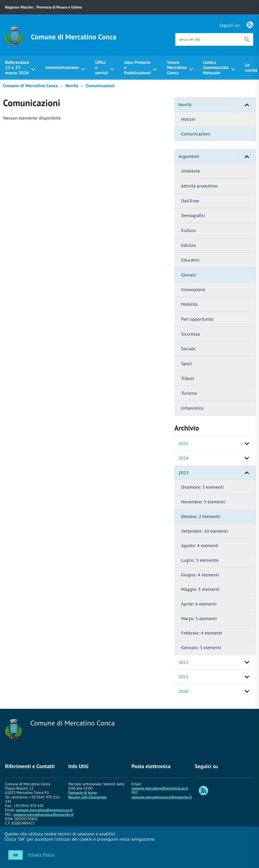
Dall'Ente (190, 201)
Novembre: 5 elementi (203, 502)
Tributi (188, 378)
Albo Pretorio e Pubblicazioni (137, 67)
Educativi (190, 260)
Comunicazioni (100, 86)
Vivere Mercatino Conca (177, 67)
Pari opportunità (197, 319)
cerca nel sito (190, 39)
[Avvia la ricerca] (247, 39)
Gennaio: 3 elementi (201, 648)
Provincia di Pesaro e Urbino (59, 7)
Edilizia (188, 245)
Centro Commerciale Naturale (216, 67)
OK (16, 855)
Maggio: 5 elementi (200, 589)
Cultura (188, 230)
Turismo (189, 393)
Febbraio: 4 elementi (202, 633)
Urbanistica (192, 408)
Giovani (189, 275)
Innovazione (193, 289)
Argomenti (217, 157)
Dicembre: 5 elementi (202, 487)
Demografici (193, 215)
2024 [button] (183, 458)
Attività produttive (199, 186)
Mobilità (189, 304)
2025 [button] (183, 443)
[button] (247, 105)
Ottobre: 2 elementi (201, 516)
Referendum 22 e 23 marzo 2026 (17, 67)
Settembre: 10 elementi (204, 531)
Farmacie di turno (83, 793)
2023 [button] (183, 473)
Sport (187, 363)
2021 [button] (183, 677)
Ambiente (191, 171)
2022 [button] (183, 662)
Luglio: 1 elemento (200, 560)
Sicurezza (190, 334)
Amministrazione (62, 67)
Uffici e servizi (102, 67)
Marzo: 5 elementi (199, 618)
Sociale (188, 349)
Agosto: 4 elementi (200, 545)
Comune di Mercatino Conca (74, 37)
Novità (72, 86)
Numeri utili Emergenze (87, 797)
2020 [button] (183, 691)
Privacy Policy (41, 854)
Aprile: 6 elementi (199, 604)
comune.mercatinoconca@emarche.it (43, 815)
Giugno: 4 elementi (200, 575)
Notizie (188, 119)
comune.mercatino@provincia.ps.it (44, 810)
